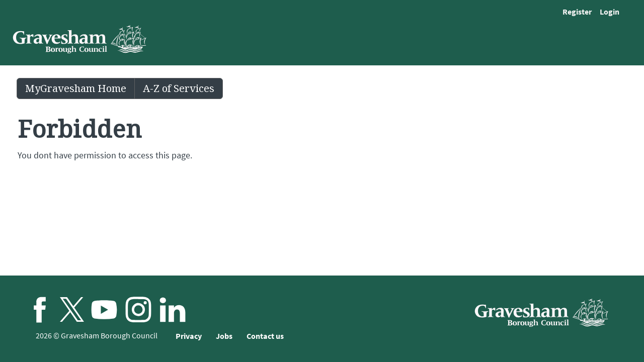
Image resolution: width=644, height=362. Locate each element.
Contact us (265, 336)
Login (610, 12)
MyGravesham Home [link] (76, 88)
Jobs (224, 336)
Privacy (189, 336)
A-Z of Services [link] (179, 88)
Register (577, 12)
